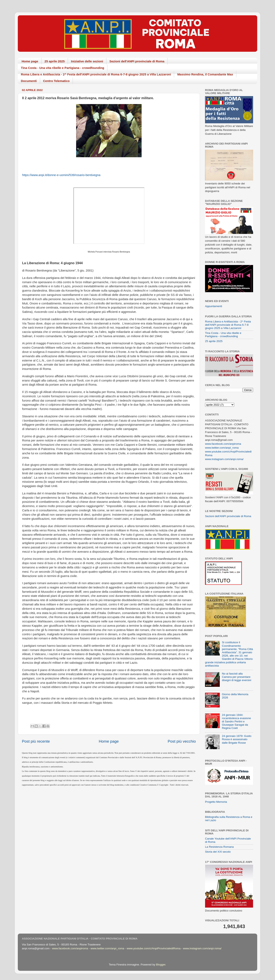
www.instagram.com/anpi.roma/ (224, 459)
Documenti (29, 81)
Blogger (161, 965)
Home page (30, 61)
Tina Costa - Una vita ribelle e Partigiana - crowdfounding (63, 68)
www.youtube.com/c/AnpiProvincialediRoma (154, 948)
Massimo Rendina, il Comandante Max (205, 74)
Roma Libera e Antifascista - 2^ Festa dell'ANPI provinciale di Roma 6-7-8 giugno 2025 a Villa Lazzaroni (96, 74)
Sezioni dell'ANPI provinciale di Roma (137, 61)
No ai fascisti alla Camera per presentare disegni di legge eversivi (236, 677)
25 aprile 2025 (55, 61)
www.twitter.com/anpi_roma (222, 448)
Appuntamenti (214, 306)
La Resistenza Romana (219, 847)
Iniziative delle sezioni (87, 61)
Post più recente (36, 741)
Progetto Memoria (216, 802)
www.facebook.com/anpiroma (223, 444)
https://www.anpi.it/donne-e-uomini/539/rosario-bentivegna (61, 175)
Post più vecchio (182, 741)
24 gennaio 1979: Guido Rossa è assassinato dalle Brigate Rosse (237, 739)
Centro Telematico (56, 81)
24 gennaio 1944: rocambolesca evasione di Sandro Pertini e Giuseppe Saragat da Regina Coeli (236, 722)
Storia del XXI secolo (218, 852)
